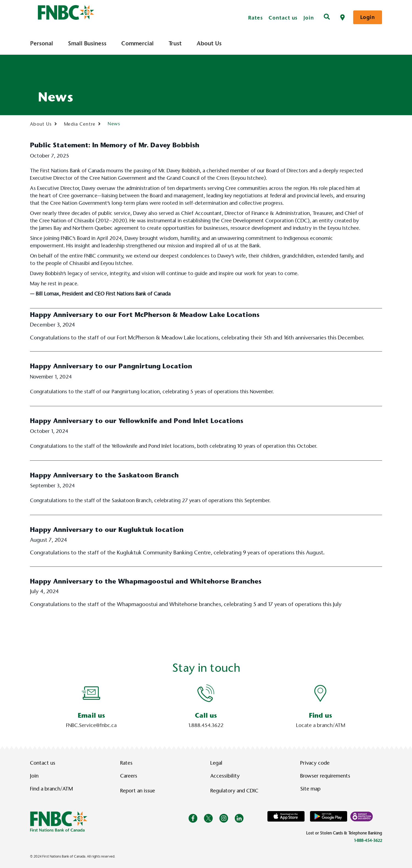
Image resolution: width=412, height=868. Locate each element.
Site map (310, 789)
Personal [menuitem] (42, 43)
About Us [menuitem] (209, 43)
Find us (320, 715)
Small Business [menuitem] (87, 43)
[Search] (327, 17)
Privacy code (315, 763)
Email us (91, 715)
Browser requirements (325, 776)
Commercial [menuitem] (137, 43)
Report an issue (138, 791)
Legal (216, 763)
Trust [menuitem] (175, 43)
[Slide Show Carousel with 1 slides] (206, 707)
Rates (255, 18)
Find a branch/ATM (51, 789)
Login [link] (368, 17)
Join (309, 18)
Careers (129, 776)
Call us (206, 715)
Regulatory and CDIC (236, 791)
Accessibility (225, 776)
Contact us (283, 18)
